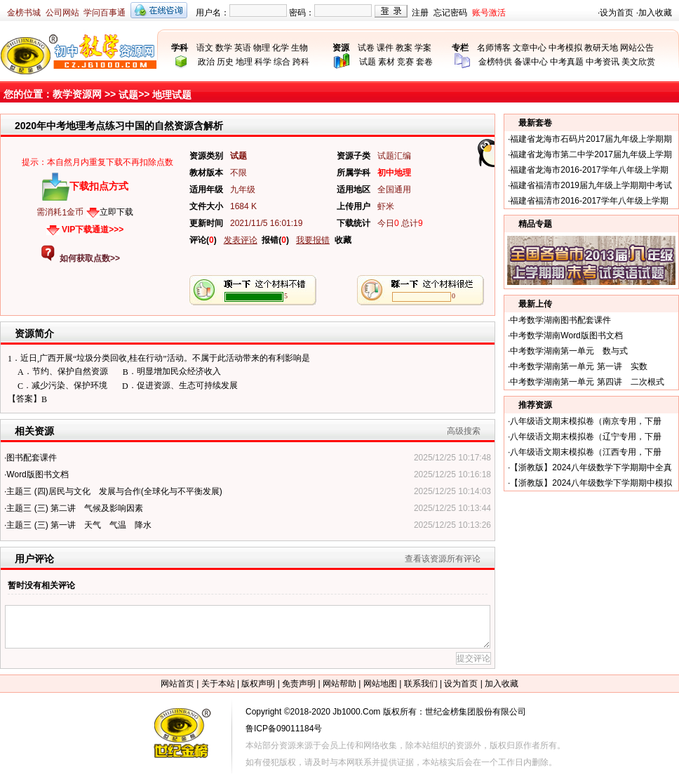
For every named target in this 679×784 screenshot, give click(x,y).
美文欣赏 (638, 62)
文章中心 (530, 48)
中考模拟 (565, 48)
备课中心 (531, 62)
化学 (281, 48)
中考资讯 (603, 62)
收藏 (343, 240)
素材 (386, 62)
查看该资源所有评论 (443, 559)
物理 (262, 48)
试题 (368, 62)
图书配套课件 (32, 458)
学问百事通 (105, 13)
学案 (423, 48)
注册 (420, 13)
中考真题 (567, 62)
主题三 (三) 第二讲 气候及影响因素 (75, 508)
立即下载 (116, 212)
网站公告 (637, 48)
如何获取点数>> (90, 258)
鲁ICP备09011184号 (284, 729)
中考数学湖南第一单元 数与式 (569, 351)
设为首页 (617, 13)
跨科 (301, 62)
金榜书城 (24, 13)
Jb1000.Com (356, 712)
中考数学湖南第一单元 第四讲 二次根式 (587, 382)
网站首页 (177, 684)
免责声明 (299, 684)
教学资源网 (77, 94)
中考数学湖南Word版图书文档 (566, 335)
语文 (205, 48)
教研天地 (601, 48)
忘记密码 (450, 13)
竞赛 (405, 62)
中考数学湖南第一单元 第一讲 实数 (578, 366)
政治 (206, 62)
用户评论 (34, 559)
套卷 (424, 62)
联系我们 (421, 684)
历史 (225, 62)
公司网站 (62, 13)
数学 (224, 48)
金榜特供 (495, 62)
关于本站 (218, 684)
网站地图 (380, 684)
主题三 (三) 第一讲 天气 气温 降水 (79, 525)
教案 (404, 48)
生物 (300, 48)
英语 (243, 48)
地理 (244, 62)
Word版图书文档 (37, 474)
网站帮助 (339, 684)
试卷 (366, 48)
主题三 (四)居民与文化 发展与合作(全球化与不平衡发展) (114, 491)
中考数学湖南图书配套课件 (560, 320)
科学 (263, 62)
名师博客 (494, 48)
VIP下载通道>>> (93, 230)
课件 (385, 48)
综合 (282, 62)
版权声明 (258, 684)
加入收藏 (655, 13)
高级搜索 (464, 431)
